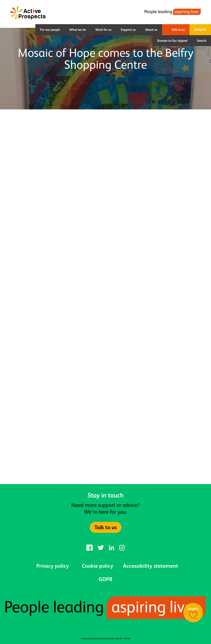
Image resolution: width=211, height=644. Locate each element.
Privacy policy (53, 566)
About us (151, 30)
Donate (200, 30)
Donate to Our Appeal (172, 41)
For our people (50, 30)
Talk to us (178, 30)
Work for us (103, 30)
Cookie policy (98, 566)
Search (202, 41)
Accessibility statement (150, 566)
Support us (128, 30)
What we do (78, 30)
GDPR (105, 579)
